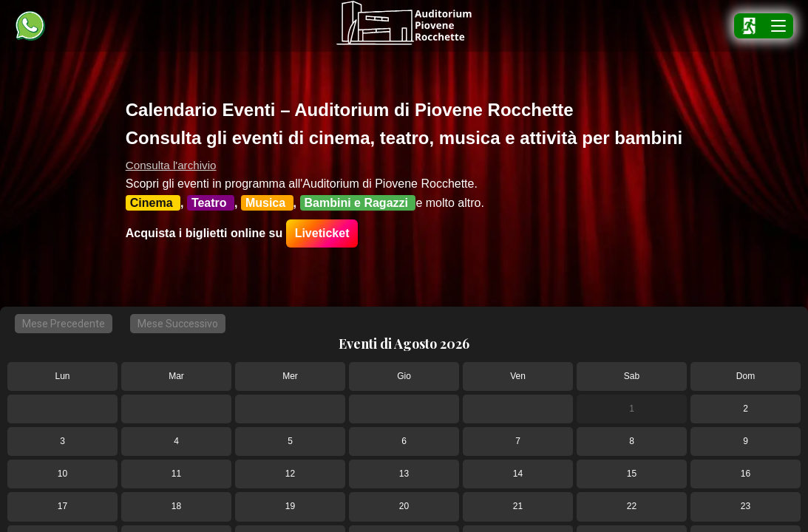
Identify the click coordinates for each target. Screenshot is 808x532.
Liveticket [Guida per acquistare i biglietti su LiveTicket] (322, 233)
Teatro (211, 203)
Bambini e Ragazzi (358, 203)
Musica (267, 203)
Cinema (153, 203)
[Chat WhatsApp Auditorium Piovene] (30, 26)
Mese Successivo (178, 324)
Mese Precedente (64, 324)
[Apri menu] (778, 26)
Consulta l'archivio (171, 165)
